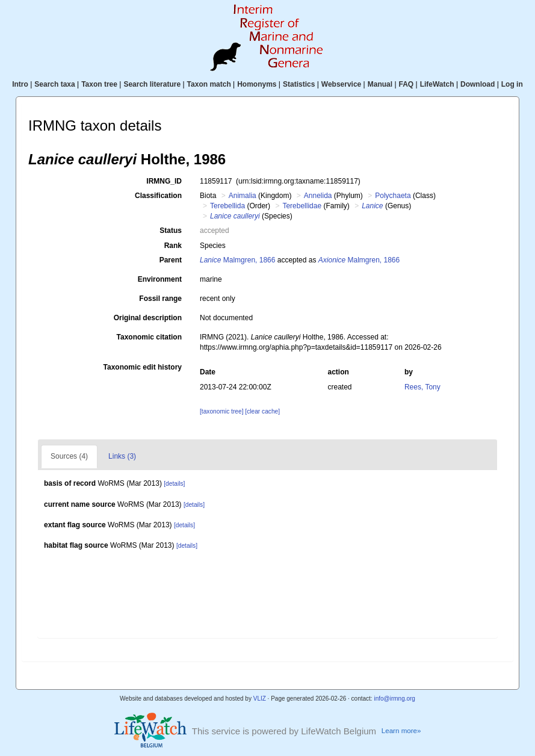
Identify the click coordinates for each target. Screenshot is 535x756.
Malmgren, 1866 (237, 260)
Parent (171, 260)
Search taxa (54, 84)
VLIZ (260, 699)
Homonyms (257, 84)
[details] (174, 484)
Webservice (342, 84)
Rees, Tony (422, 387)
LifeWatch (437, 84)
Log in (512, 84)
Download (478, 84)
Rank (173, 246)
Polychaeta (393, 196)
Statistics (299, 84)
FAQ (407, 84)
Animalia (243, 196)
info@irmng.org (394, 699)
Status (171, 231)
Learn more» (401, 731)
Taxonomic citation (149, 337)
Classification (158, 196)
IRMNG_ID (164, 181)
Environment (160, 279)
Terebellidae (302, 206)
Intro (20, 84)
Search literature (152, 84)
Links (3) (122, 456)
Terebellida (227, 206)
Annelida (318, 196)
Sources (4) (69, 456)
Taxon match (209, 84)
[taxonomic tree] (221, 411)
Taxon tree (99, 84)
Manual (380, 84)
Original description (148, 318)
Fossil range (160, 299)
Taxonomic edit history (143, 367)
